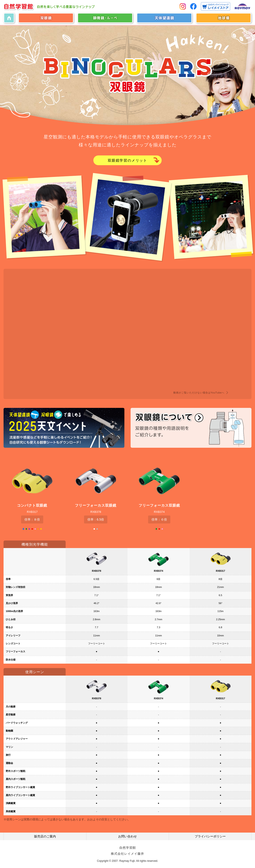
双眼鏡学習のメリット (127, 161)
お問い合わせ (127, 837)
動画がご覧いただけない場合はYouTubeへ (199, 393)
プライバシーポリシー (210, 837)
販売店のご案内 (45, 837)
